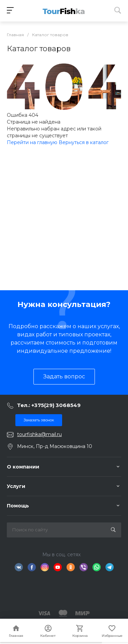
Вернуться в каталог (84, 142)
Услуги (16, 486)
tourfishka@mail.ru (39, 434)
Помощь (18, 506)
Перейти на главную (33, 142)
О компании (23, 467)
